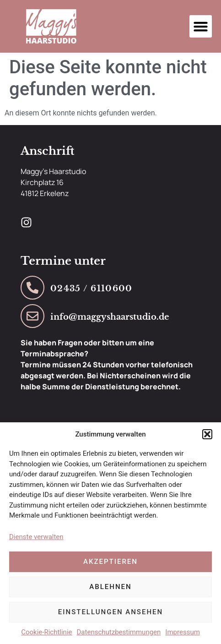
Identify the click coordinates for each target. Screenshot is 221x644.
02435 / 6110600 (92, 289)
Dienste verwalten (36, 537)
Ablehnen (110, 587)
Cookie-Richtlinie (46, 632)
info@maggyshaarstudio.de (110, 317)
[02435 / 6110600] (32, 288)
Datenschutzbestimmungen (119, 632)
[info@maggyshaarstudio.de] (32, 316)
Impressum (182, 632)
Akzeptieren (110, 562)
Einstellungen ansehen (110, 612)
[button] (207, 434)
